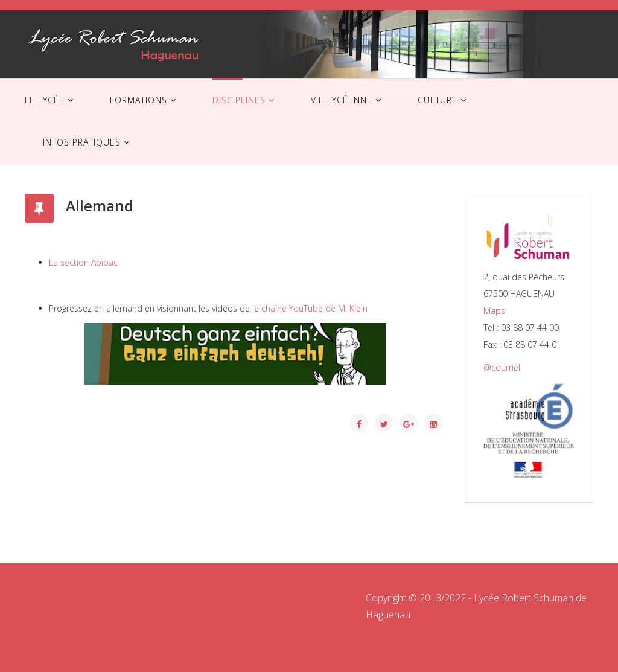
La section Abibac (83, 262)
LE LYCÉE (45, 100)
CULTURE (438, 100)
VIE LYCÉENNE (342, 100)
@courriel (502, 367)
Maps (494, 311)
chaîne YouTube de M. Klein (316, 308)
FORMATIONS (139, 100)
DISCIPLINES (239, 100)
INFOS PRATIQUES (82, 142)
